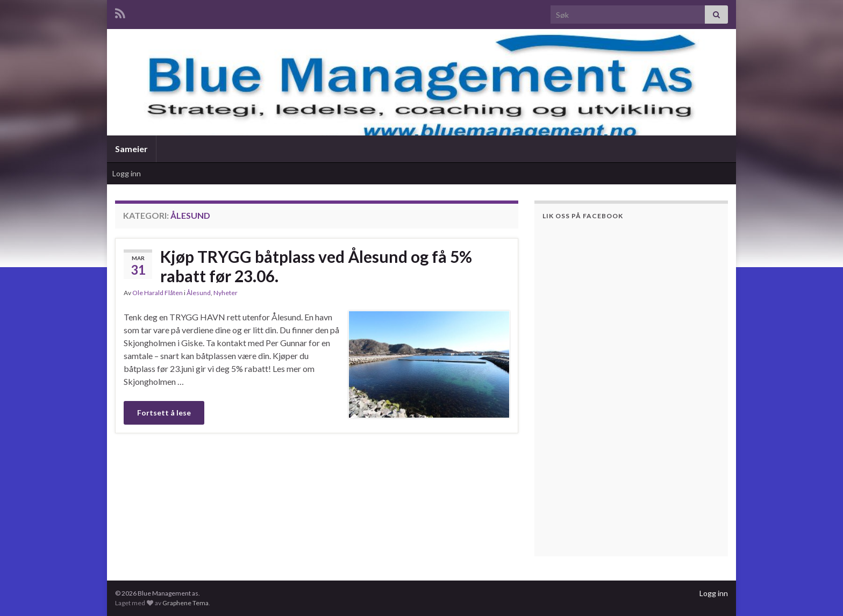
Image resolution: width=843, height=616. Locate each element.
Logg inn (127, 173)
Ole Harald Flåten (158, 293)
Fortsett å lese (164, 413)
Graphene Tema (185, 603)
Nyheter (226, 293)
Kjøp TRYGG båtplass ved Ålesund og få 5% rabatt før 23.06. (316, 266)
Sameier (131, 149)
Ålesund (199, 293)
